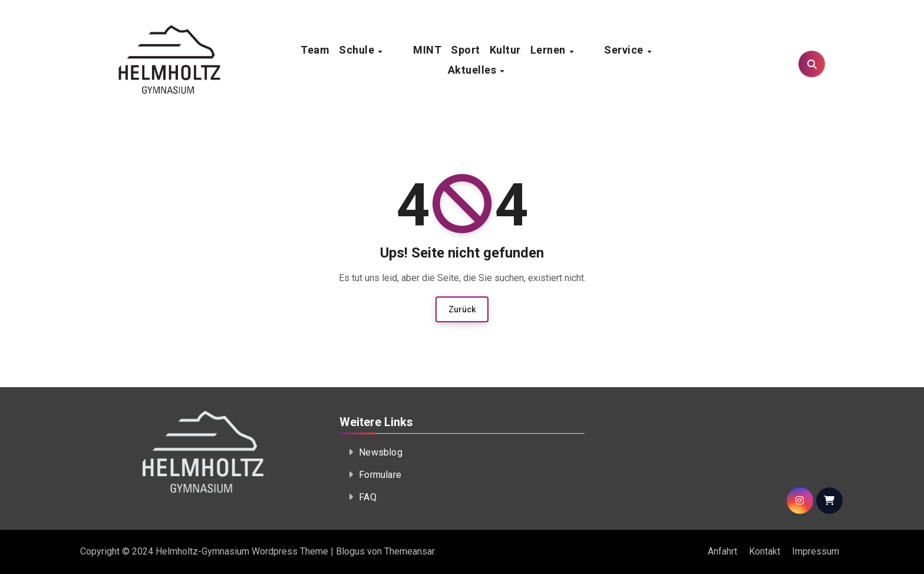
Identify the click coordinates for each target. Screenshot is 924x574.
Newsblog (381, 452)
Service (581, 60)
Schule (357, 60)
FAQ (368, 497)
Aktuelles (643, 60)
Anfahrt (722, 551)
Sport (443, 60)
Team (314, 60)
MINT (405, 60)
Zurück (462, 309)
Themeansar (409, 551)
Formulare (380, 475)
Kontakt (765, 551)
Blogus (350, 551)
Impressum (816, 551)
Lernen (527, 60)
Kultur (483, 60)
